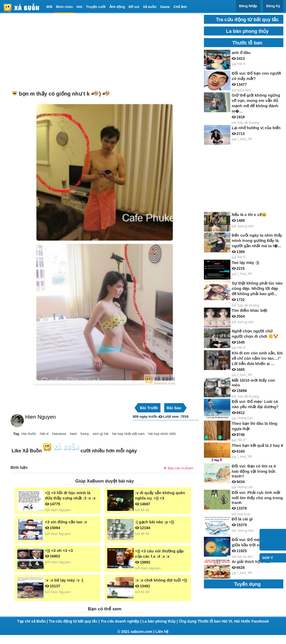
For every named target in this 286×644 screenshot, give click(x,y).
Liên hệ (162, 632)
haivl (73, 434)
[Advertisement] (97, 52)
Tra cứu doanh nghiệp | (122, 621)
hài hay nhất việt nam (128, 434)
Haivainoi (59, 434)
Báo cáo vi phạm (180, 468)
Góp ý (268, 558)
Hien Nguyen (41, 417)
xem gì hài (100, 434)
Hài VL (228, 621)
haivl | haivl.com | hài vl (24, 8)
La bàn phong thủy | (161, 621)
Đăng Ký (273, 6)
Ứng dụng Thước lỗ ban (200, 621)
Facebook (260, 621)
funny (85, 434)
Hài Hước (29, 434)
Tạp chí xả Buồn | (33, 621)
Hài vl (44, 434)
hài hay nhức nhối (162, 434)
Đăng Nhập (248, 6)
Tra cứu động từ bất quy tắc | (75, 621)
